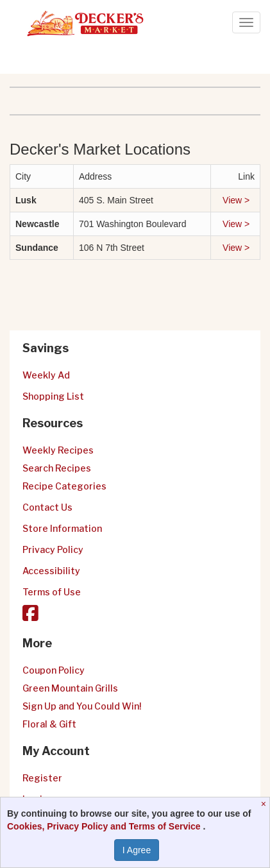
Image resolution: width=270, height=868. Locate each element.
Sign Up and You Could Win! (82, 706)
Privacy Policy (53, 549)
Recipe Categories (64, 486)
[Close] (265, 804)
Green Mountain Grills (70, 688)
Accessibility (51, 571)
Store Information (62, 528)
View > (237, 200)
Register (42, 778)
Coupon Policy (54, 670)
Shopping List (53, 396)
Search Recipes (57, 468)
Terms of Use (52, 592)
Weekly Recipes (58, 450)
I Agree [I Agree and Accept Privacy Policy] (137, 850)
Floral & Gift (49, 724)
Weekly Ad (46, 375)
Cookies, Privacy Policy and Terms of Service (105, 826)
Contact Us (47, 507)
